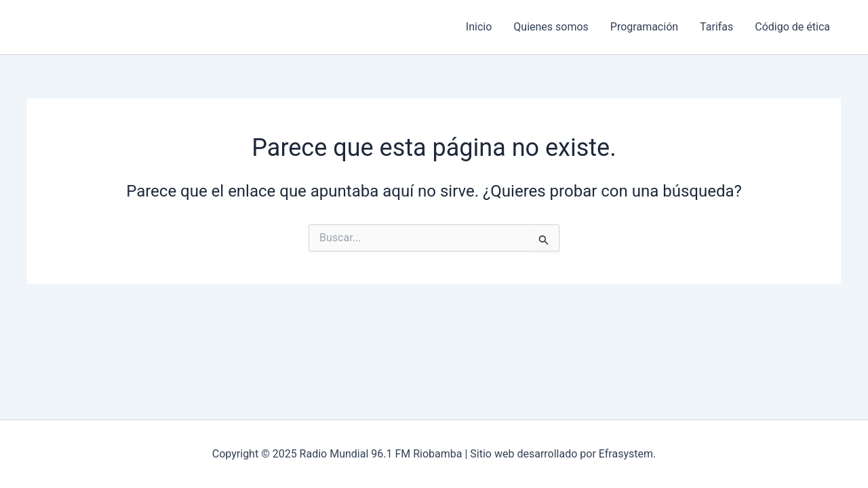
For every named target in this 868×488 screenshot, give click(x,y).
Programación (644, 27)
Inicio (479, 27)
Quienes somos (551, 27)
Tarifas (716, 27)
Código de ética (792, 27)
